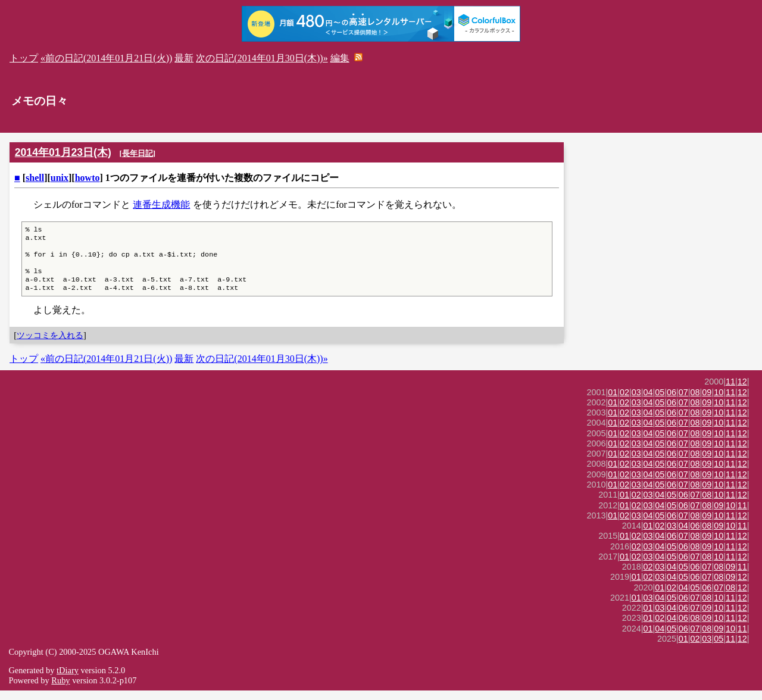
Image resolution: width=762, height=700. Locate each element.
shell (35, 178)
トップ (24, 58)
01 (613, 402)
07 (683, 402)
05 (660, 402)
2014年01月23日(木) (63, 152)
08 (695, 402)
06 (672, 402)
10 (719, 402)
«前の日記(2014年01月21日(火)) (106, 58)
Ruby (60, 690)
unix (60, 178)
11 (730, 391)
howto (88, 178)
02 (624, 402)
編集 (340, 58)
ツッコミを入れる (50, 345)
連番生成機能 (161, 204)
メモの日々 (40, 101)
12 (742, 391)
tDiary (68, 680)
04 (648, 402)
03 (636, 402)
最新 (184, 58)
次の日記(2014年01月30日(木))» (262, 58)
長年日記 (138, 153)
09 (707, 402)
